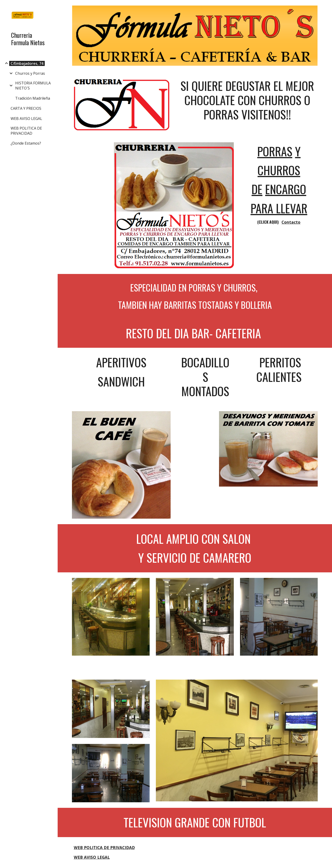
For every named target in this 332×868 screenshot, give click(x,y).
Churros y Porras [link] (30, 73)
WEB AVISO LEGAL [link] (26, 119)
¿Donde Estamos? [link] (26, 143)
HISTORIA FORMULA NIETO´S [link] (33, 86)
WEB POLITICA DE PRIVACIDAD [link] (26, 131)
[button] (326, 6)
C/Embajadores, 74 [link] (27, 63)
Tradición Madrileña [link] (33, 98)
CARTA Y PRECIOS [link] (26, 108)
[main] (248, 100)
